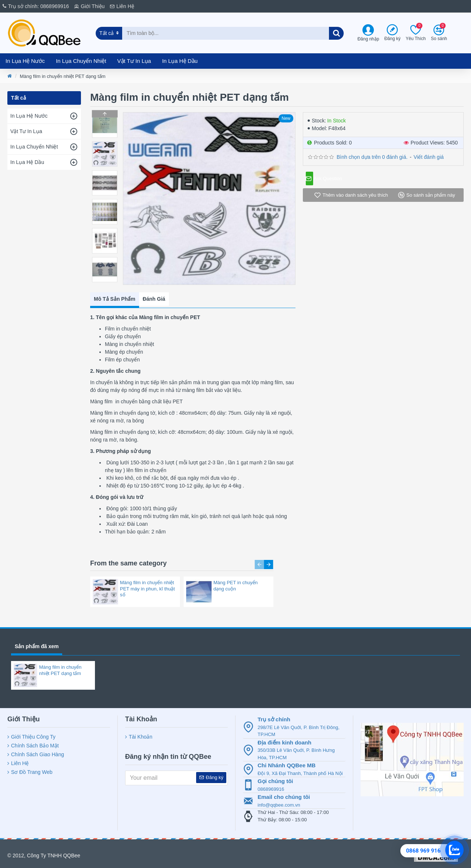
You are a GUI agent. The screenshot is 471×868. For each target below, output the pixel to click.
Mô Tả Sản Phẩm (115, 297)
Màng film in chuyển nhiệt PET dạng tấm (60, 667)
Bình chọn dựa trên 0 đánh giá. (372, 157)
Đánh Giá (154, 297)
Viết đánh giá (429, 157)
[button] (105, 281)
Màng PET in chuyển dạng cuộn (235, 575)
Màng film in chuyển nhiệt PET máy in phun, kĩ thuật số (147, 578)
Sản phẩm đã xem (37, 643)
